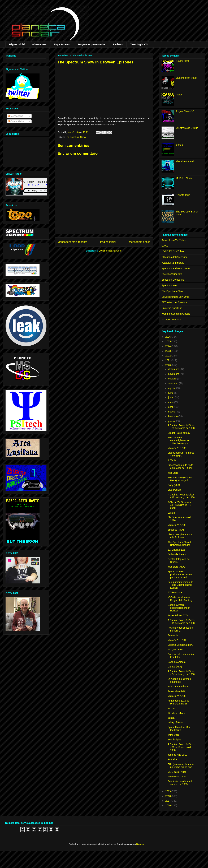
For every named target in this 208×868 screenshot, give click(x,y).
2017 (168, 801)
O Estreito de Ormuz (187, 128)
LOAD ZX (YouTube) (173, 251)
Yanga (171, 718)
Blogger (140, 844)
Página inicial (17, 44)
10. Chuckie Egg (177, 550)
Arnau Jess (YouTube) (174, 240)
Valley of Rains (176, 722)
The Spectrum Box (172, 274)
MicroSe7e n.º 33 (177, 696)
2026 (168, 337)
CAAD (165, 246)
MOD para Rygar (177, 772)
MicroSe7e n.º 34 (177, 640)
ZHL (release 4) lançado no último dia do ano (181, 766)
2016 (168, 805)
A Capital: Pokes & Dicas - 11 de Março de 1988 (181, 622)
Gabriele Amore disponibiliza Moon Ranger (179, 608)
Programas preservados (91, 44)
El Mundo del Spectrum (174, 257)
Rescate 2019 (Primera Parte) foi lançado (180, 479)
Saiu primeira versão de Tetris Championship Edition (180, 585)
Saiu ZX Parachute (178, 686)
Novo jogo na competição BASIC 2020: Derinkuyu (179, 440)
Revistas (118, 44)
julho (171, 393)
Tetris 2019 (174, 735)
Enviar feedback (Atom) (110, 251)
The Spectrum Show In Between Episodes (180, 544)
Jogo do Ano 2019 (177, 755)
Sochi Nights (174, 740)
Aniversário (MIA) (177, 691)
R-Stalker (173, 759)
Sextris (180, 145)
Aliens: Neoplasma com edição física (180, 536)
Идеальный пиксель (173, 263)
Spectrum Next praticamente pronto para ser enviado (180, 574)
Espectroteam (62, 44)
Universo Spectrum (172, 308)
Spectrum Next (170, 285)
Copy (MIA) (174, 485)
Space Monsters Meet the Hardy (179, 729)
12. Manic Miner (176, 713)
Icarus (179, 95)
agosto (172, 388)
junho (171, 397)
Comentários (16, 121)
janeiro (172, 421)
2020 (168, 365)
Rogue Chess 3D (185, 111)
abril (171, 407)
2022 (168, 356)
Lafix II (171, 513)
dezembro (174, 369)
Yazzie (171, 708)
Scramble (173, 635)
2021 (168, 360)
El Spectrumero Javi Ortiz (175, 297)
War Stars (173, 473)
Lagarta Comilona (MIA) (181, 645)
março (172, 412)
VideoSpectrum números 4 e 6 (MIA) (181, 454)
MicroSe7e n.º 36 (177, 448)
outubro (173, 379)
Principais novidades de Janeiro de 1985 (180, 783)
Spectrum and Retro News (176, 268)
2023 (168, 351)
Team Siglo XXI (139, 44)
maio (171, 402)
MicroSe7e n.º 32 (177, 777)
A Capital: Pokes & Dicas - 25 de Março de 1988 (181, 427)
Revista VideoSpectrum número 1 (180, 629)
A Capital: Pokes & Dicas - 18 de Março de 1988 (181, 496)
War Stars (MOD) (177, 567)
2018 (168, 796)
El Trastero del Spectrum (175, 302)
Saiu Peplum (174, 490)
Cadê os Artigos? (177, 662)
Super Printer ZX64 (178, 615)
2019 (168, 791)
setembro (174, 383)
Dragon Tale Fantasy (179, 433)
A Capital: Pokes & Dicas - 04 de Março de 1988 (181, 673)
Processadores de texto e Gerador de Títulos (180, 467)
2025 (168, 341)
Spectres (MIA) (176, 530)
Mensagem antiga (140, 242)
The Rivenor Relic (186, 161)
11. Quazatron (175, 649)
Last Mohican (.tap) (186, 78)
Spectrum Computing (173, 280)
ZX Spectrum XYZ (171, 319)
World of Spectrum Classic (176, 314)
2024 (168, 346)
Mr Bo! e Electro (185, 178)
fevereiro (173, 416)
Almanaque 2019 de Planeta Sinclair (178, 702)
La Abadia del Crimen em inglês (179, 680)
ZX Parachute (175, 592)
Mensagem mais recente (72, 242)
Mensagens (15, 116)
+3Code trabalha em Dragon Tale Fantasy (180, 599)
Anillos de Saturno (177, 554)
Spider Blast (182, 61)
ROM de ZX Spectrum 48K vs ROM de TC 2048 (180, 505)
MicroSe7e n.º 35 (177, 525)
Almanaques (39, 44)
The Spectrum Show (76, 137)
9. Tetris (172, 460)
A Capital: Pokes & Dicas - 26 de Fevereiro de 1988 (181, 747)
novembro (174, 374)
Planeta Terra (183, 195)
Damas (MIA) (175, 667)
